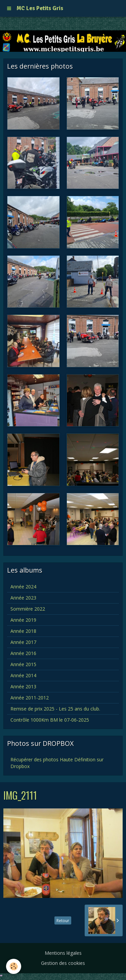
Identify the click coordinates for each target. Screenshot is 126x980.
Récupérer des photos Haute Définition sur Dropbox (57, 763)
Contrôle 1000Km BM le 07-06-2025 (50, 720)
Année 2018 (23, 631)
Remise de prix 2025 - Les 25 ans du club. (55, 709)
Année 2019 (23, 620)
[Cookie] (14, 966)
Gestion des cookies (63, 963)
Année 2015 (23, 664)
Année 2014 (23, 675)
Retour (63, 920)
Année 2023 (23, 598)
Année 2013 (23, 686)
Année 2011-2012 (30, 698)
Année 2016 (23, 653)
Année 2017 (23, 642)
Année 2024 (23, 587)
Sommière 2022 (28, 609)
